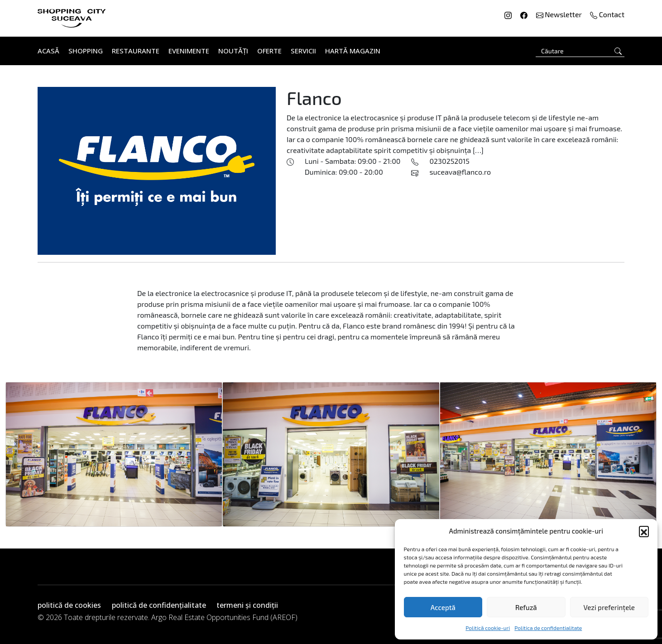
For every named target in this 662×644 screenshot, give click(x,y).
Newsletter (560, 14)
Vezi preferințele (609, 607)
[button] (644, 531)
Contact (607, 14)
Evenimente (189, 51)
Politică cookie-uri (488, 628)
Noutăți (233, 51)
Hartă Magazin (353, 51)
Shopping (86, 51)
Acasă (48, 51)
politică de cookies (69, 605)
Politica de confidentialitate (548, 628)
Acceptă (443, 607)
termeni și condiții (247, 605)
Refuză (526, 607)
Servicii (303, 51)
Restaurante (136, 51)
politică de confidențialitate (159, 605)
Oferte (269, 51)
